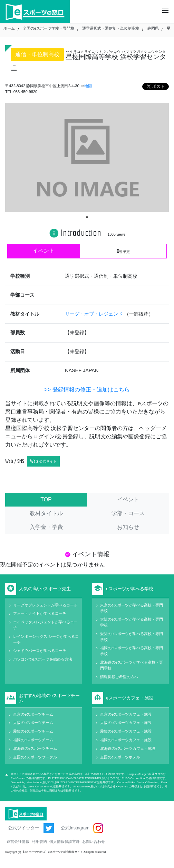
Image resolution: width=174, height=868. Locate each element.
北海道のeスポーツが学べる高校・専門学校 (132, 665)
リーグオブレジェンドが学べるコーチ (45, 605)
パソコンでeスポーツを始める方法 (43, 659)
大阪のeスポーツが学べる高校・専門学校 (132, 622)
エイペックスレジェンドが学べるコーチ (45, 625)
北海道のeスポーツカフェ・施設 (128, 748)
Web (43, 461)
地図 (88, 86)
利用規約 (39, 841)
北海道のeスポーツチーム (35, 748)
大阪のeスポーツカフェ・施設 (126, 723)
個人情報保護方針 (65, 841)
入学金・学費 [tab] (46, 527)
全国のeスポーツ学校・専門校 (49, 28)
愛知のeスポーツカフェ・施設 (126, 731)
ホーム (9, 28)
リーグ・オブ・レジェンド (95, 314)
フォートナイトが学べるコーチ (40, 613)
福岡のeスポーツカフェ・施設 (126, 740)
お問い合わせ (94, 841)
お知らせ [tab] (128, 527)
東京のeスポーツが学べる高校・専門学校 (132, 608)
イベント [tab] (128, 499)
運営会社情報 (18, 841)
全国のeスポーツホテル (120, 757)
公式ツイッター (31, 828)
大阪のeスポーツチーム (33, 723)
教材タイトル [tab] (46, 513)
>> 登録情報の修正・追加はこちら (87, 390)
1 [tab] (87, 217)
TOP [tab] (46, 499)
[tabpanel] (87, 157)
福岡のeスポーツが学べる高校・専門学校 (132, 651)
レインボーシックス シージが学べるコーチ (46, 639)
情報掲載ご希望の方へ (119, 677)
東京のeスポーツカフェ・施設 (126, 714)
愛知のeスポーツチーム (33, 731)
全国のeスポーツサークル (35, 757)
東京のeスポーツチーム (33, 714)
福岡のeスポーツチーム (33, 740)
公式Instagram (82, 828)
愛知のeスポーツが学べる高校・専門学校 (132, 637)
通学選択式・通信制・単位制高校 (111, 28)
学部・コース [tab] (128, 513)
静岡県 (153, 28)
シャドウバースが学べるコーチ (40, 651)
